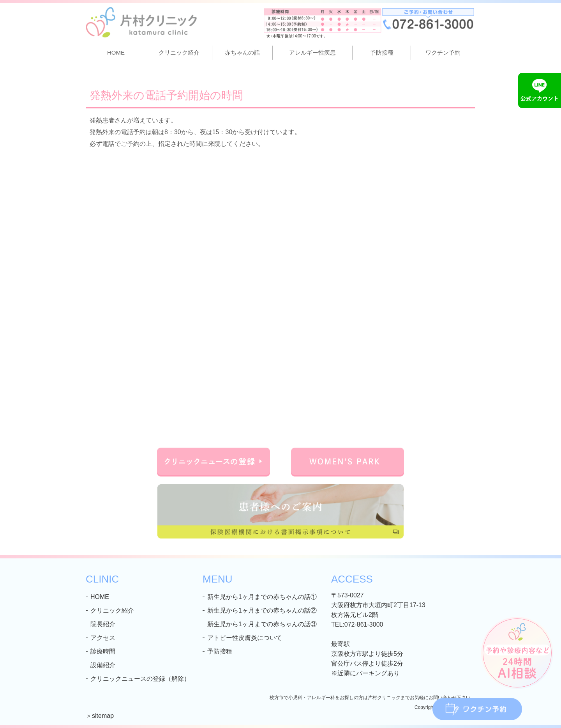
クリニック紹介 (112, 610)
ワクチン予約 (443, 52)
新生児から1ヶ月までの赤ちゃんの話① (262, 597)
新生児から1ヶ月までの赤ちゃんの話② (262, 610)
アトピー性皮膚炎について (245, 638)
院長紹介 (103, 624)
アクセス (103, 638)
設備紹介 (103, 665)
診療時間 (103, 651)
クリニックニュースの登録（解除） (140, 679)
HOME (116, 52)
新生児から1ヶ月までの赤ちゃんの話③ (262, 624)
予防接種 (382, 52)
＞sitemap (100, 716)
